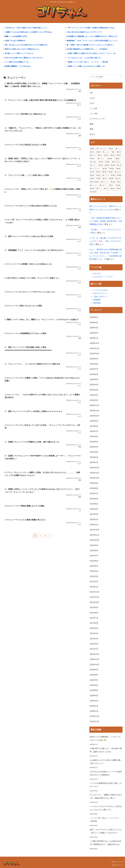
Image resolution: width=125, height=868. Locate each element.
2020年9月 (94, 670)
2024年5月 (94, 442)
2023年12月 (95, 468)
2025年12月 (95, 343)
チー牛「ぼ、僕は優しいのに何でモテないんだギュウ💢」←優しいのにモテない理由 (106, 241)
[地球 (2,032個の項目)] (119, 189)
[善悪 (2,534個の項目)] (112, 179)
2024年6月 (94, 436)
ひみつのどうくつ (100, 293)
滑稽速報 (97, 300)
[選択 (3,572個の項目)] (111, 172)
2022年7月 (94, 556)
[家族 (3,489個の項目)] (92, 175)
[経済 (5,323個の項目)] (119, 159)
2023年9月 (94, 483)
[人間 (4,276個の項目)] (119, 165)
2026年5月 (94, 317)
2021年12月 (95, 592)
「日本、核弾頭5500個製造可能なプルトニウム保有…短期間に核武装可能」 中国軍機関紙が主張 (106, 221)
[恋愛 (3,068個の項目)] (113, 175)
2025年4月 (94, 385)
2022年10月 (95, 540)
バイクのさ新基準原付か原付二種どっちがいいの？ (106, 785)
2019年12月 (95, 716)
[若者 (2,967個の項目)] (99, 179)
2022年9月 (94, 545)
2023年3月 (94, 514)
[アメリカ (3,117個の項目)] (106, 175)
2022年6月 (94, 561)
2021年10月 (95, 602)
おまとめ (97, 273)
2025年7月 (94, 369)
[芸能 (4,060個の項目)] (112, 169)
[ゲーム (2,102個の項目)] (99, 189)
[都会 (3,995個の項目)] (119, 169)
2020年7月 (94, 680)
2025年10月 (95, 354)
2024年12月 (95, 405)
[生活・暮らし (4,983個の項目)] (117, 162)
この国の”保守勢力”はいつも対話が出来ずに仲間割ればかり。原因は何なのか (105, 843)
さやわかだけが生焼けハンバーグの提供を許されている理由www (106, 773)
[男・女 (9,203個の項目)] (93, 155)
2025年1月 (94, 400)
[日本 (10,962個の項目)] (119, 152)
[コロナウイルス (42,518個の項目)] (102, 149)
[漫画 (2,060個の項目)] (113, 189)
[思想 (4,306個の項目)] (113, 165)
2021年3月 (94, 639)
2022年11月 (95, 535)
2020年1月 (94, 711)
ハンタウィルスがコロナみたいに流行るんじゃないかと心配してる (106, 808)
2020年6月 (94, 685)
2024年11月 (95, 411)
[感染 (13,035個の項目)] (99, 152)
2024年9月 (94, 421)
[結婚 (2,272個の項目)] (119, 185)
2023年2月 (94, 519)
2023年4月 (94, 509)
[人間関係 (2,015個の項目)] (106, 192)
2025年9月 (94, 359)
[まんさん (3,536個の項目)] (118, 172)
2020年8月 (94, 675)
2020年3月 (94, 701)
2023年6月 (94, 499)
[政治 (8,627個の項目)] (100, 155)
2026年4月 (94, 323)
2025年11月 (95, 348)
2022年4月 (94, 571)
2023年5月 (94, 504)
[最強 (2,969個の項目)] (93, 179)
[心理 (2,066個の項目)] (107, 189)
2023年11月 (95, 473)
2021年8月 (94, 613)
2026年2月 (94, 333)
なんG (92, 98)
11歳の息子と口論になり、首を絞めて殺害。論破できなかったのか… (106, 750)
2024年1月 (94, 462)
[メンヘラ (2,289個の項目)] (94, 185)
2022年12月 (95, 530)
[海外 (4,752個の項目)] (101, 165)
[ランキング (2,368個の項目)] (105, 182)
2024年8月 (94, 426)
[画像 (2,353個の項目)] (113, 182)
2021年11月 (95, 597)
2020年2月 (94, 706)
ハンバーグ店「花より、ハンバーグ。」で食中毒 (106, 820)
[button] (121, 77)
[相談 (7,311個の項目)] (113, 155)
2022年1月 (94, 587)
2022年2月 (94, 582)
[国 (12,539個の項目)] (114, 152)
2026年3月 (94, 328)
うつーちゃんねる (100, 290)
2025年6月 (94, 374)
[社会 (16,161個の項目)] (93, 152)
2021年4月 (94, 633)
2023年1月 (94, 525)
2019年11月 (95, 722)
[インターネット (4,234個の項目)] (96, 169)
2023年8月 (94, 488)
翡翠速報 (97, 303)
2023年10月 (95, 478)
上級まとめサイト (100, 297)
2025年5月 (94, 380)
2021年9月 (94, 607)
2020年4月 (94, 696)
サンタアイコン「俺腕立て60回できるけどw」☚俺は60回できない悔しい (106, 796)
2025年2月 (94, 395)
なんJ (92, 103)
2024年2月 (94, 457)
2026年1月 (94, 338)
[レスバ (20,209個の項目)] (119, 149)
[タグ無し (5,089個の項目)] (94, 162)
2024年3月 (94, 452)
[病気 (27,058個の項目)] (112, 149)
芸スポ (92, 134)
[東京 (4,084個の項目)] (106, 169)
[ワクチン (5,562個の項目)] (102, 159)
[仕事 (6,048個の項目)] (93, 159)
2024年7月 (94, 431)
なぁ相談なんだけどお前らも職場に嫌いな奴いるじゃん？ (106, 762)
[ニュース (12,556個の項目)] (107, 152)
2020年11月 (95, 659)
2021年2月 (94, 644)
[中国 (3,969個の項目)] (92, 172)
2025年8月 (94, 364)
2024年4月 (94, 447)
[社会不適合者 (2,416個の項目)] (95, 182)
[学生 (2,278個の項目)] (112, 185)
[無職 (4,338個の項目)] (107, 165)
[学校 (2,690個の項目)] (105, 179)
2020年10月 (95, 665)
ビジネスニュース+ (97, 119)
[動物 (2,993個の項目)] (119, 175)
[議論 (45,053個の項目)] (93, 149)
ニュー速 (93, 108)
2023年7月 (94, 494)
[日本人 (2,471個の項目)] (119, 179)
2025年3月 (94, 390)
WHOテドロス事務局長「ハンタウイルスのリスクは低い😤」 (105, 738)
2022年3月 (94, 576)
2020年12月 (95, 654)
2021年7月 (94, 618)
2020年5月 (94, 690)
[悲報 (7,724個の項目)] (107, 155)
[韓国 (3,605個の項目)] (105, 172)
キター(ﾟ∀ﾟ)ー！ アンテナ (103, 277)
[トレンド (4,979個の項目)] (94, 165)
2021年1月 (94, 649)
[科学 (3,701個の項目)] (99, 172)
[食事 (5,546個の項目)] (111, 159)
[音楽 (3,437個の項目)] (99, 175)
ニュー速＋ (94, 114)
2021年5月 (94, 628)
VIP (91, 93)
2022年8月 (94, 551)
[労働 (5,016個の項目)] (102, 162)
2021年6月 (94, 623)
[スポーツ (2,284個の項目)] (104, 185)
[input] (106, 77)
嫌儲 (92, 124)
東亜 (92, 129)
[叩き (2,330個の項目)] (119, 182)
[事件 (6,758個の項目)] (119, 155)
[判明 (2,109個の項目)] (93, 189)
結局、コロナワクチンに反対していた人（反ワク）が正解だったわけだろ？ (106, 831)
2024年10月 (95, 416)
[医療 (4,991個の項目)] (108, 162)
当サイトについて (117, 862)
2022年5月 (94, 566)
